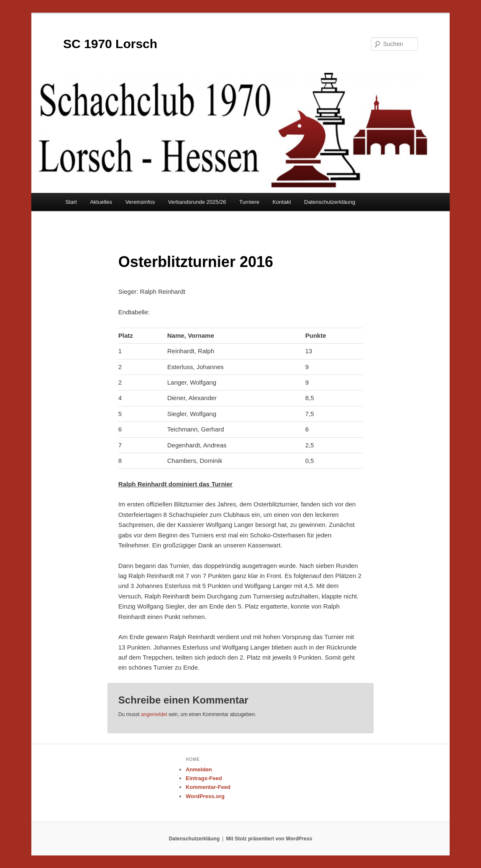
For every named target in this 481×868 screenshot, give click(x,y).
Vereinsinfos (140, 202)
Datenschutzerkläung (330, 202)
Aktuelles (101, 202)
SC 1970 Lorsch (110, 44)
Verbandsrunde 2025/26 (197, 202)
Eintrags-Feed (204, 778)
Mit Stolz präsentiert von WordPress (269, 839)
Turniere (249, 202)
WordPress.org (205, 796)
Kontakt (281, 202)
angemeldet (154, 714)
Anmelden (199, 769)
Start (71, 202)
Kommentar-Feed (208, 787)
